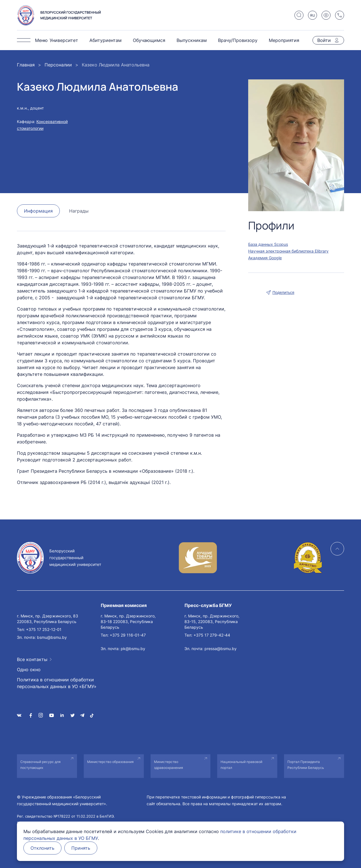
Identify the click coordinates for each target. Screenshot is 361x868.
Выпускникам (192, 40)
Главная (26, 65)
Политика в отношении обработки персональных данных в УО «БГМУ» (57, 683)
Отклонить (42, 848)
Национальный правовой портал (241, 765)
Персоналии (58, 65)
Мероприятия (284, 40)
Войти (324, 40)
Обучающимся (149, 40)
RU (313, 15)
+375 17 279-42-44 (212, 635)
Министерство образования (110, 762)
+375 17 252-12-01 (44, 629)
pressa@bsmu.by (221, 649)
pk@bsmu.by (133, 649)
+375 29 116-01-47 (128, 635)
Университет (64, 40)
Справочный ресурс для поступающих (40, 765)
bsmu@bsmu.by (52, 637)
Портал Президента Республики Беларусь (306, 765)
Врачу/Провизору (238, 40)
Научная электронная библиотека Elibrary (288, 251)
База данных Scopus (268, 244)
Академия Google (265, 258)
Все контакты (32, 659)
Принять (81, 848)
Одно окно (29, 670)
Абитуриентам (105, 40)
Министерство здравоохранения (169, 765)
